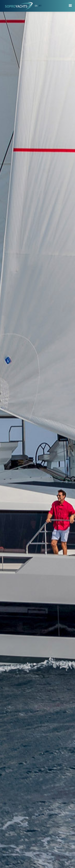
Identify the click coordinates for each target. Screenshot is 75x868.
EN (36, 6)
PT (40, 6)
